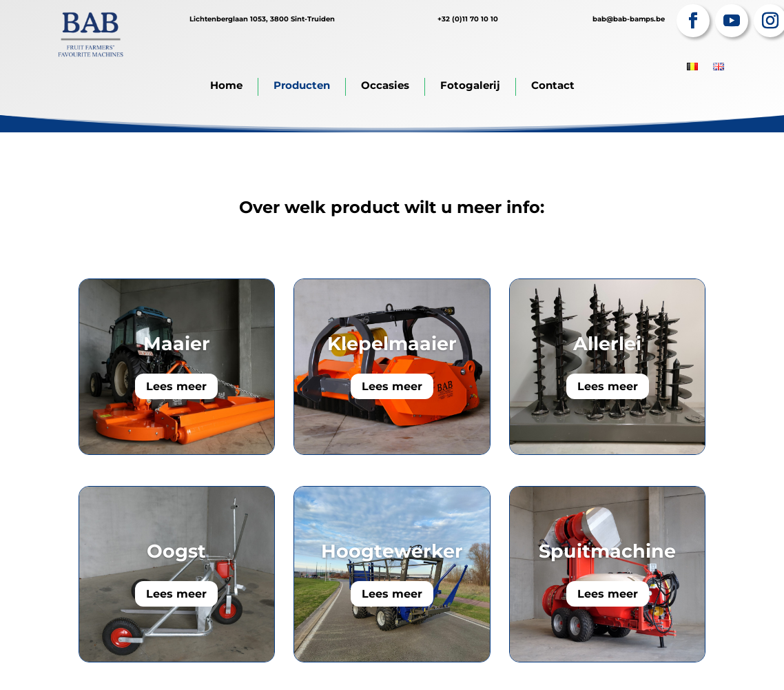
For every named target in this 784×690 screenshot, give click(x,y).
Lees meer (176, 386)
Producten (302, 85)
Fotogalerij (470, 85)
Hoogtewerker (392, 551)
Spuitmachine (607, 551)
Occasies (385, 85)
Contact (553, 85)
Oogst (176, 551)
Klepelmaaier (392, 344)
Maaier (177, 344)
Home (226, 85)
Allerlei (607, 344)
